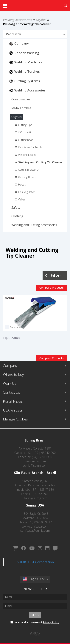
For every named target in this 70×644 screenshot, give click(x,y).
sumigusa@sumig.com (35, 531)
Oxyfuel (41, 20)
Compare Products (52, 287)
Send (35, 615)
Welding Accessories (17, 20)
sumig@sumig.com (35, 466)
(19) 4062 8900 (39, 494)
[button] (35, 34)
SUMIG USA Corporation (35, 562)
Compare (15, 327)
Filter (53, 275)
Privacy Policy (51, 622)
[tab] (35, 34)
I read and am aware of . (35, 622)
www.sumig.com (35, 461)
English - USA (34, 579)
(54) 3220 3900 (42, 457)
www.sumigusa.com (35, 526)
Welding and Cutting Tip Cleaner (27, 24)
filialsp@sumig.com (35, 498)
